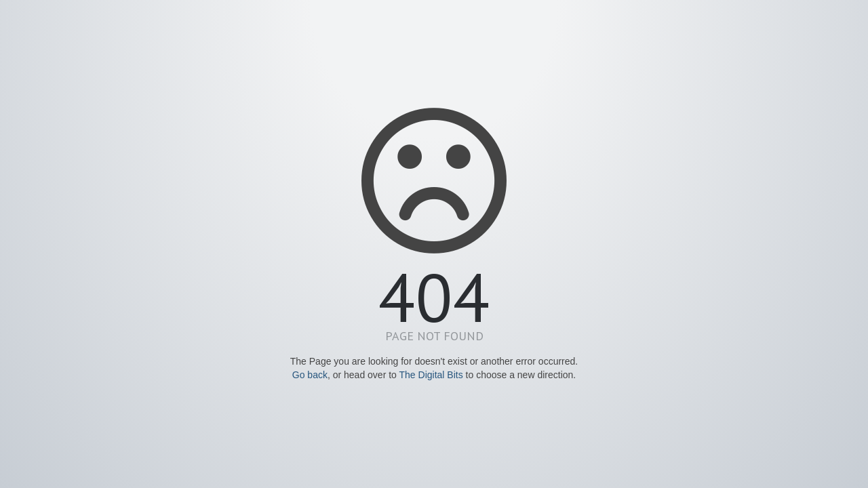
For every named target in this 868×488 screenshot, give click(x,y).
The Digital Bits (431, 375)
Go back (310, 375)
